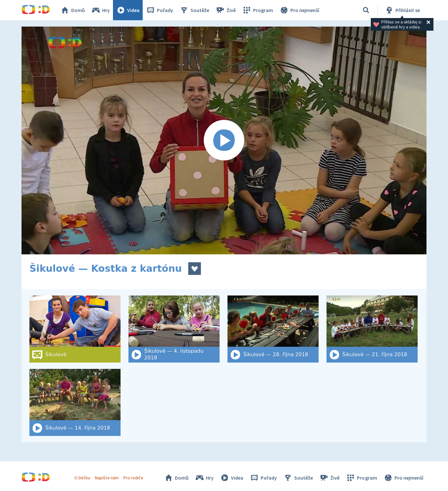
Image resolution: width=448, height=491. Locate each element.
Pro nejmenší (299, 10)
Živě (226, 10)
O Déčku (82, 478)
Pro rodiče (133, 478)
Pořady (159, 10)
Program (258, 10)
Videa (128, 10)
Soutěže (194, 10)
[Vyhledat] (366, 10)
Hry (100, 10)
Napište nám (107, 478)
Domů (72, 10)
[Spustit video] (224, 140)
